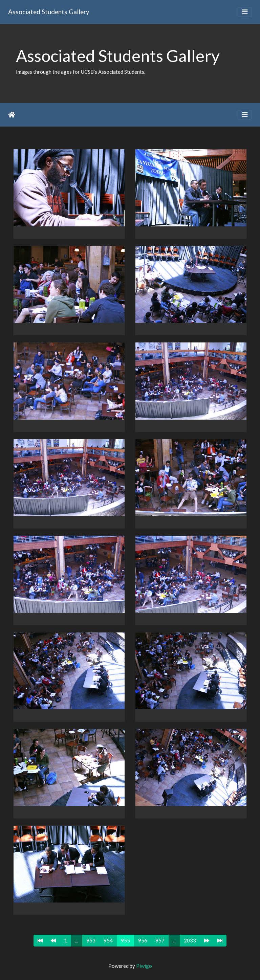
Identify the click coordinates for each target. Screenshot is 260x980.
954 (108, 940)
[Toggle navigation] (245, 12)
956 (143, 940)
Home (12, 115)
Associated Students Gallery (49, 12)
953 (91, 940)
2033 (190, 940)
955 (125, 940)
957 (160, 940)
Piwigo (144, 966)
